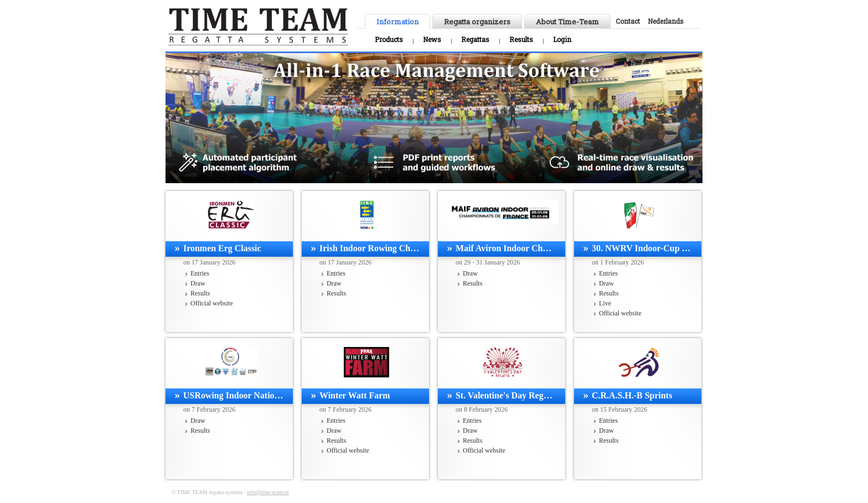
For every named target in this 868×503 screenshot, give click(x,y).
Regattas (475, 39)
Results (521, 39)
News (432, 39)
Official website (212, 303)
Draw (198, 283)
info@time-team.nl (268, 492)
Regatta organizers (477, 22)
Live (605, 303)
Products (389, 39)
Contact (628, 21)
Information (397, 22)
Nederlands (666, 21)
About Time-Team (567, 22)
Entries (200, 273)
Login (562, 39)
